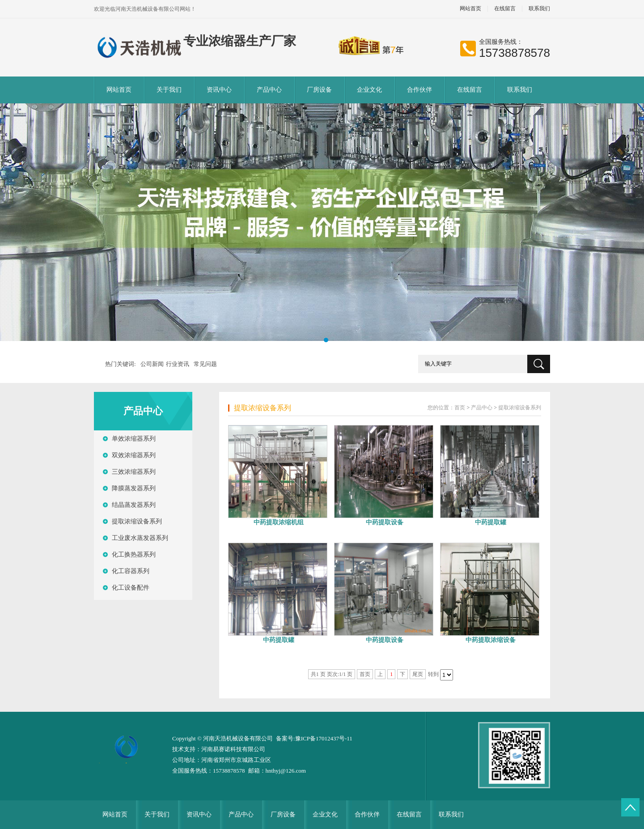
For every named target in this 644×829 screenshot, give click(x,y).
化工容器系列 (131, 571)
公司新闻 (152, 364)
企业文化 (369, 90)
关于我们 (169, 90)
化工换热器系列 (134, 555)
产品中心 (269, 90)
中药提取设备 (385, 522)
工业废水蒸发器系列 (140, 538)
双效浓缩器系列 (134, 455)
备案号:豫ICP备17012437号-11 (314, 738)
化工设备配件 (131, 588)
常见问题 (205, 364)
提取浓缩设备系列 (137, 521)
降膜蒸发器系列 (134, 488)
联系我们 (539, 9)
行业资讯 (178, 364)
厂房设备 (319, 90)
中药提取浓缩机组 (279, 522)
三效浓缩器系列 (134, 472)
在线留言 (505, 9)
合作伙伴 (419, 90)
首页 (460, 408)
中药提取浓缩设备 (491, 640)
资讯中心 (219, 90)
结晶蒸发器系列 (134, 505)
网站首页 (470, 9)
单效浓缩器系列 (134, 439)
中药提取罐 (491, 522)
